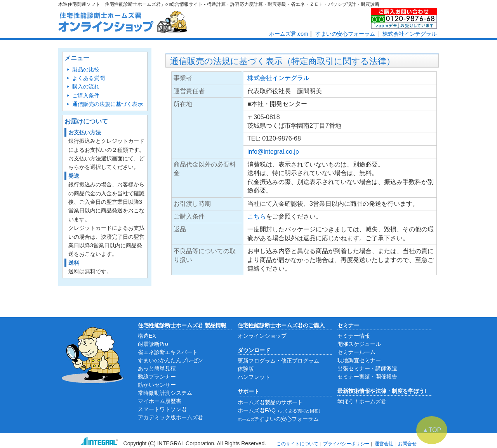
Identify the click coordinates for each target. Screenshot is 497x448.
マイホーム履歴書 (160, 401)
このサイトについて (297, 444)
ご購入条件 (86, 96)
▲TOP (432, 430)
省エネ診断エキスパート (168, 352)
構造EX (147, 336)
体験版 (246, 369)
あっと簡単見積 (157, 368)
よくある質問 (89, 78)
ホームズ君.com (288, 34)
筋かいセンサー (157, 385)
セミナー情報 (354, 336)
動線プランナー (157, 377)
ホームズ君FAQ (280, 410)
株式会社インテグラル (410, 34)
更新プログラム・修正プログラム (278, 361)
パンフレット (254, 377)
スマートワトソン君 (162, 409)
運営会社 (384, 444)
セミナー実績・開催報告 (367, 377)
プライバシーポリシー (346, 444)
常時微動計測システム (165, 393)
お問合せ (407, 444)
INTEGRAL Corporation (186, 443)
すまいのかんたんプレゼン (170, 360)
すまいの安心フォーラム (345, 34)
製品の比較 (86, 69)
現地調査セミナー (359, 360)
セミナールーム (356, 352)
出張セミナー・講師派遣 (367, 368)
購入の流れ (86, 87)
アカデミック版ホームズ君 (170, 417)
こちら (257, 216)
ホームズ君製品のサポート (270, 402)
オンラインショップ (262, 336)
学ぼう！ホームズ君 (362, 401)
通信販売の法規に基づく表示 (108, 104)
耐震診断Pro (153, 344)
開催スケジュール (359, 344)
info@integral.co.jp (273, 152)
